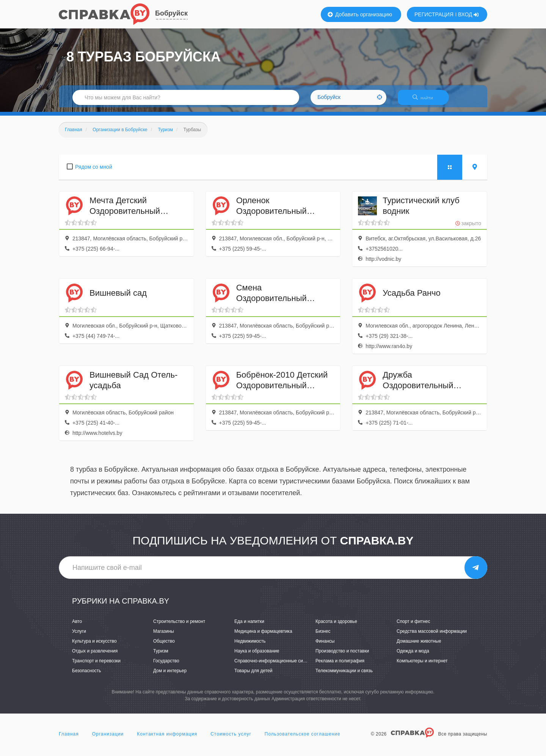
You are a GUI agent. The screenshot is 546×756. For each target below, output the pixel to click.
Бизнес (323, 636)
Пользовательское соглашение (303, 739)
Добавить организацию (360, 14)
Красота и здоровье (336, 626)
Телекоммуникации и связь (344, 676)
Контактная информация (167, 739)
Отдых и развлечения (95, 656)
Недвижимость (250, 646)
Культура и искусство (94, 646)
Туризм (161, 656)
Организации (108, 739)
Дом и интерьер (170, 676)
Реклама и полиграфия (340, 665)
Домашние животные (419, 646)
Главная (69, 739)
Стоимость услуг (231, 739)
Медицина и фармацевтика (263, 636)
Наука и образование (257, 656)
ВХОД (468, 14)
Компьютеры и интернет (422, 665)
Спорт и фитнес (413, 626)
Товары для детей (253, 676)
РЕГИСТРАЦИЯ (434, 14)
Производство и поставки (342, 656)
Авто (77, 626)
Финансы (325, 646)
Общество (164, 646)
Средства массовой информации (432, 636)
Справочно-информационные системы (275, 665)
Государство (166, 665)
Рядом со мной (94, 171)
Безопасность (87, 676)
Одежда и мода (413, 656)
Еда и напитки (249, 626)
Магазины (164, 636)
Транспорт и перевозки (96, 665)
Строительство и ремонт (179, 626)
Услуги (79, 636)
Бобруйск (171, 13)
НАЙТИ (427, 100)
